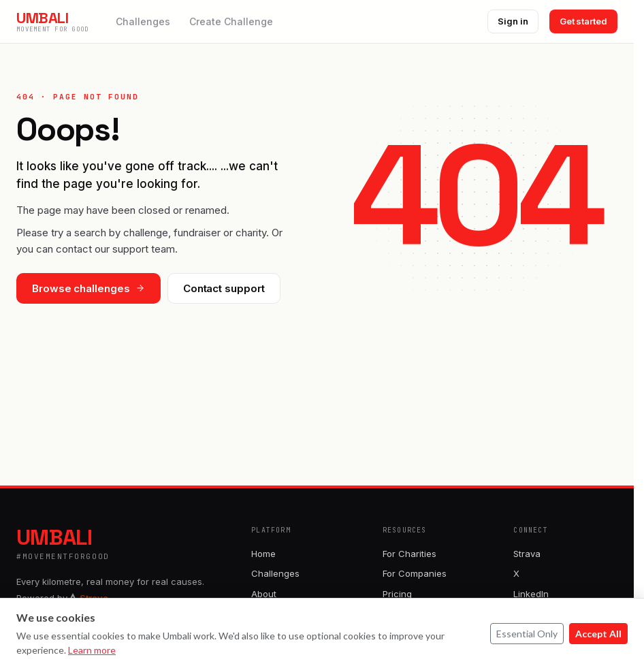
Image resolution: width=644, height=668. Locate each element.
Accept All (598, 634)
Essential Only (527, 634)
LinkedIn (531, 594)
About (264, 594)
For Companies (415, 573)
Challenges (143, 21)
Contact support (224, 288)
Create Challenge (231, 21)
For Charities (409, 554)
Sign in (513, 21)
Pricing (397, 594)
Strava (527, 554)
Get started (583, 21)
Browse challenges (88, 288)
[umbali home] (52, 21)
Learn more (92, 650)
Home (263, 554)
